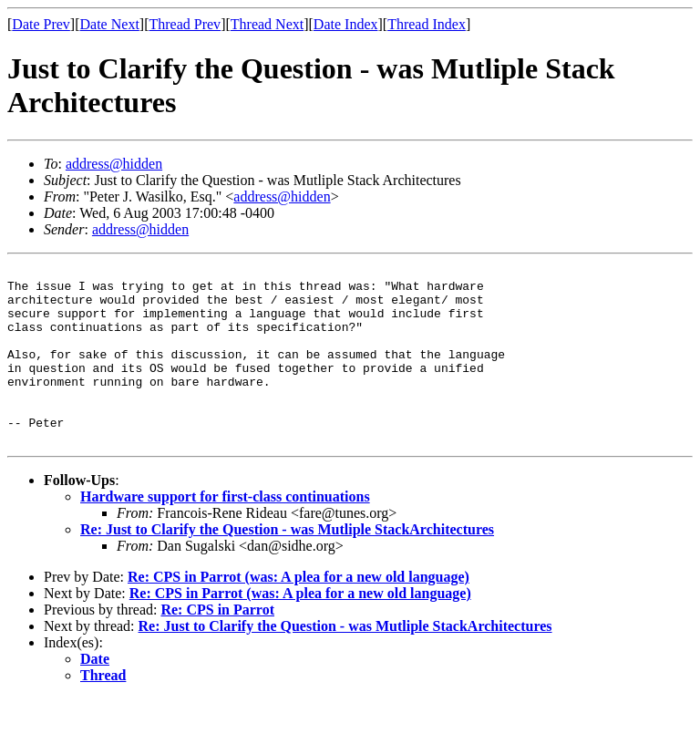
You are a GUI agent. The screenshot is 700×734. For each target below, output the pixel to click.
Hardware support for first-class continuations (225, 532)
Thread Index (427, 24)
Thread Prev (185, 24)
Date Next (110, 24)
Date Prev (41, 24)
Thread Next (267, 24)
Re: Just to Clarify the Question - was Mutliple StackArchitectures (287, 565)
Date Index (346, 24)
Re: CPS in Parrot (217, 645)
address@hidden (114, 164)
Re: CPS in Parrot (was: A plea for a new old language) (299, 612)
